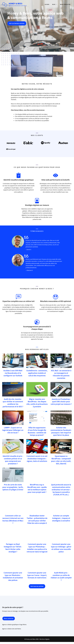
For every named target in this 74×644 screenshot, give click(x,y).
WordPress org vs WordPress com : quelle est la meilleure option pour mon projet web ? (37, 488)
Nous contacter (65, 4)
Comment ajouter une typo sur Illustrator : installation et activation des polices (13, 576)
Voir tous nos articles (37, 586)
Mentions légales (44, 639)
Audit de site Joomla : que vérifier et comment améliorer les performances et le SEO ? (13, 403)
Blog (55, 4)
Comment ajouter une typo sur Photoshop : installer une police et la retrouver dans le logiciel (37, 548)
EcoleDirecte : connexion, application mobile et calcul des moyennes (37, 373)
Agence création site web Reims (12, 629)
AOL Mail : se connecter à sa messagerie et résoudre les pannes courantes (61, 374)
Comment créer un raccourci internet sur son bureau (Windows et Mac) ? (13, 519)
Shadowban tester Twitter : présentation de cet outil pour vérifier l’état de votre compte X (37, 519)
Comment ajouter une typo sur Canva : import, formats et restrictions (37, 575)
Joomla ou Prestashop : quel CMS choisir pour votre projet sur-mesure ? (61, 402)
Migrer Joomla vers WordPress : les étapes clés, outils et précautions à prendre (37, 403)
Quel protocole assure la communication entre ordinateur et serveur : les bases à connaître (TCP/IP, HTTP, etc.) (61, 490)
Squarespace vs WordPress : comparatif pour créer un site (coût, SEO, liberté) (61, 460)
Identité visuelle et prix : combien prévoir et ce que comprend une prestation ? (13, 460)
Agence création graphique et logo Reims (14, 625)
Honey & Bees (15, 4)
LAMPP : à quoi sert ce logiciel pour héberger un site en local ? (13, 430)
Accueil (47, 4)
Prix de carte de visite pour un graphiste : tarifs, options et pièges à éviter (13, 487)
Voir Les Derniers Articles (17, 23)
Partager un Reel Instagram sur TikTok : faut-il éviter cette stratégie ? (13, 548)
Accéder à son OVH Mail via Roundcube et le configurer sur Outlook (13, 373)
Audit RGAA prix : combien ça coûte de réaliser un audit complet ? (61, 576)
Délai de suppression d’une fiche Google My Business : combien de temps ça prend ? (37, 431)
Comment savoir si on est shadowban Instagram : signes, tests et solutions (37, 459)
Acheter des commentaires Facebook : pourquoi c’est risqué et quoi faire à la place (61, 431)
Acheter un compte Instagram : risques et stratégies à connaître (61, 518)
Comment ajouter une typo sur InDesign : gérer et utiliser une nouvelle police (61, 548)
